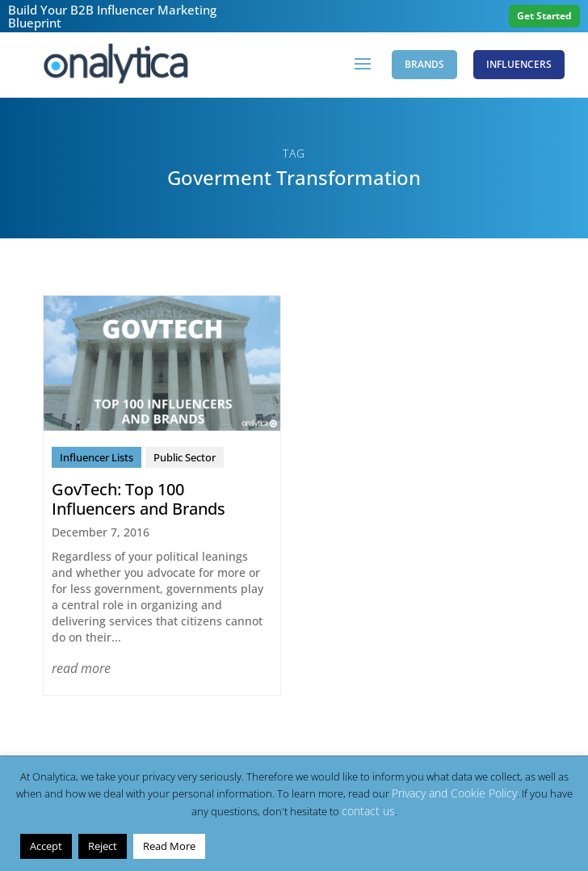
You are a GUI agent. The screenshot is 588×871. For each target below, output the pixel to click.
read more (81, 668)
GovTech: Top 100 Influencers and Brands (139, 499)
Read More (169, 846)
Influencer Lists (97, 457)
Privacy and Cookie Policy (454, 793)
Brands (424, 64)
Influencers (519, 64)
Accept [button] (46, 846)
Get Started (544, 16)
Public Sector (185, 457)
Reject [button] (103, 846)
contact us (368, 811)
